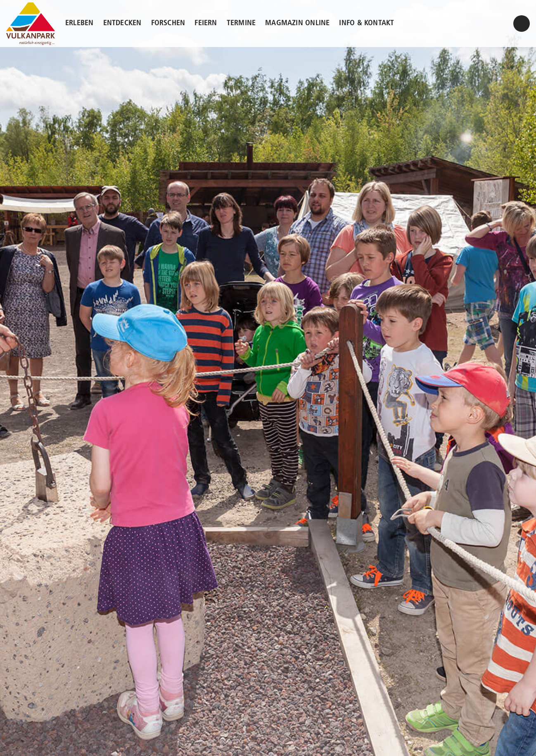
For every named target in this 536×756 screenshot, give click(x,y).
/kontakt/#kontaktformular (522, 27)
